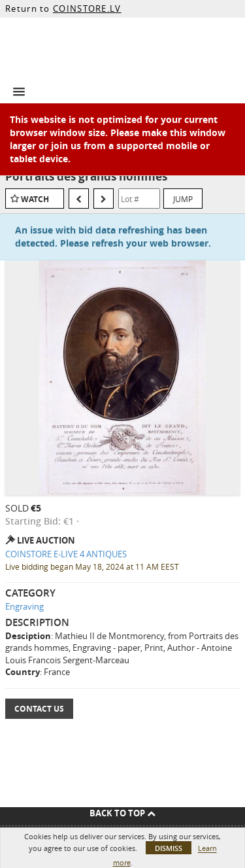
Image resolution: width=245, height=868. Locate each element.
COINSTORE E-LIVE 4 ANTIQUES (66, 554)
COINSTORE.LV (87, 9)
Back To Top (122, 813)
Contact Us (39, 709)
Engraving (24, 606)
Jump (183, 199)
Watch (35, 199)
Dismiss (169, 848)
